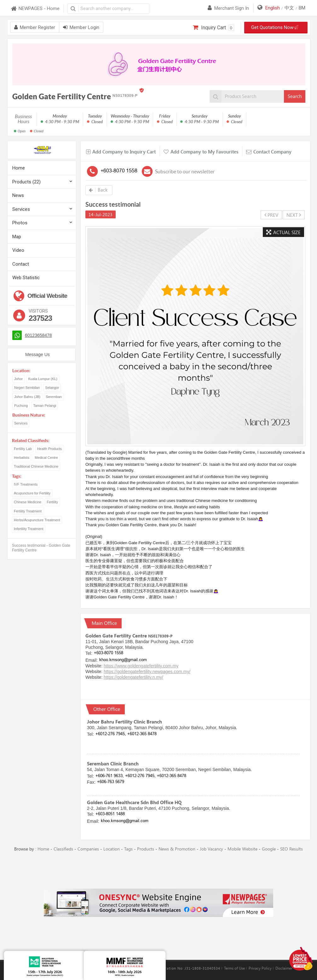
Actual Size (283, 232)
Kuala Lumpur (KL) (43, 379)
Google (269, 849)
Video (18, 250)
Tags (128, 849)
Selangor (52, 388)
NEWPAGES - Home (35, 9)
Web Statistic (26, 278)
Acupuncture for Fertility (32, 493)
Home (19, 168)
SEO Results (291, 849)
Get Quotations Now (274, 27)
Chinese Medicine (28, 502)
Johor (19, 379)
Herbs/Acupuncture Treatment (37, 520)
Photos (20, 223)
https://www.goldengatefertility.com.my (141, 666)
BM (302, 8)
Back (98, 190)
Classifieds (63, 849)
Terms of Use (234, 968)
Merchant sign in (228, 8)
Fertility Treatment (28, 511)
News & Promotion (177, 849)
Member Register (35, 27)
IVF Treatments (26, 484)
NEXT (294, 215)
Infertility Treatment (29, 529)
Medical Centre (46, 458)
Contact (21, 264)
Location (112, 849)
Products (146, 849)
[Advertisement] (158, 871)
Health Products (49, 449)
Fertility (52, 502)
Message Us (37, 355)
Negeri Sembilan (27, 388)
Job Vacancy (211, 849)
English (273, 8)
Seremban (54, 397)
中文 (289, 8)
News (18, 195)
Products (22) (26, 182)
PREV (271, 215)
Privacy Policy (260, 968)
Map (17, 237)
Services (21, 209)
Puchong (21, 406)
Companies (88, 849)
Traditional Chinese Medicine (36, 466)
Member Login (81, 27)
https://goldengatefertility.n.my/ (133, 677)
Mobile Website (242, 849)
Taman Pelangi (45, 406)
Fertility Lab (23, 449)
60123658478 (38, 335)
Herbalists (22, 458)
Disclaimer (284, 968)
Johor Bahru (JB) (27, 397)
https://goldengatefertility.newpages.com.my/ (147, 672)
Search (295, 96)
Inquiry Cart (213, 28)
